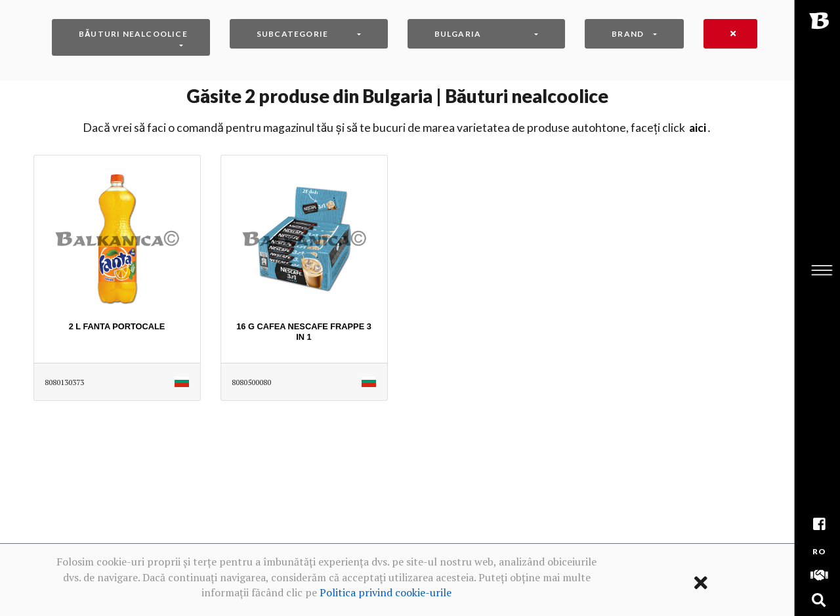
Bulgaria (458, 34)
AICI (698, 128)
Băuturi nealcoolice (133, 34)
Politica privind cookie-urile (386, 592)
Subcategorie (292, 34)
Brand (628, 34)
